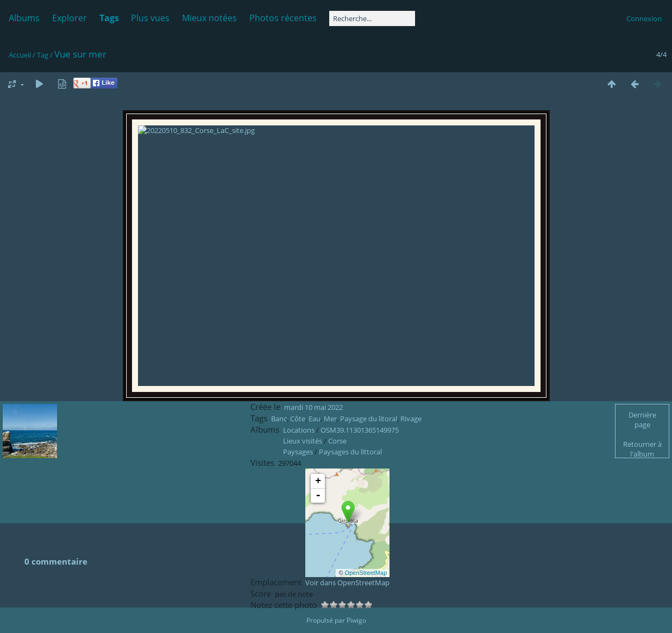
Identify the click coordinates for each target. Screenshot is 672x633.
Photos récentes (283, 18)
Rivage (411, 441)
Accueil (20, 55)
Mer (330, 441)
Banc (279, 441)
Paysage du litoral (369, 441)
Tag (43, 55)
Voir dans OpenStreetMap (347, 605)
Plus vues (150, 18)
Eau (315, 441)
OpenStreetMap (366, 595)
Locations (299, 452)
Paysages (298, 474)
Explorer (70, 18)
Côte (298, 441)
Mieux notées (209, 18)
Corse (337, 463)
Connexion (644, 18)
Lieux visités (303, 463)
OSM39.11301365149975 (360, 452)
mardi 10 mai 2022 (313, 429)
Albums (24, 18)
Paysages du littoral (350, 474)
